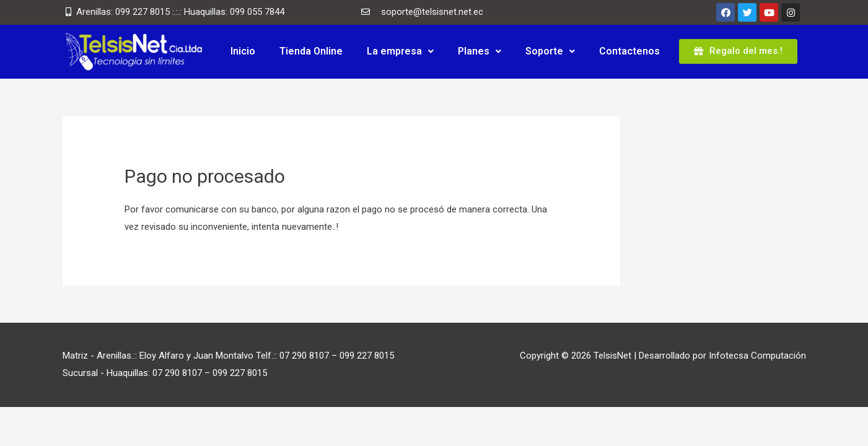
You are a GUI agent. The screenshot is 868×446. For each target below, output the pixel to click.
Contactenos (629, 51)
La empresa (400, 51)
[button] (738, 51)
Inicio (243, 51)
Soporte (550, 51)
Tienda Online (311, 51)
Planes (480, 51)
